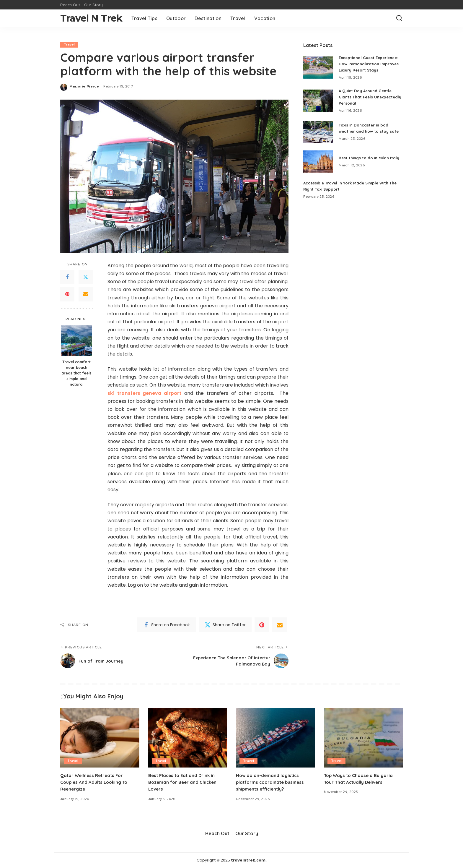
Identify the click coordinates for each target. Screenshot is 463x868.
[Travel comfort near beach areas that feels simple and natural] (77, 341)
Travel (70, 45)
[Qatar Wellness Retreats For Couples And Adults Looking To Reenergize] (100, 738)
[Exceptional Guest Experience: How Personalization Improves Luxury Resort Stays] (318, 68)
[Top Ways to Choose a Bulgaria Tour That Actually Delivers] (363, 738)
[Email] (86, 294)
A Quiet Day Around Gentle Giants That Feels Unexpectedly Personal (367, 97)
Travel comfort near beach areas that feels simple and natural (76, 373)
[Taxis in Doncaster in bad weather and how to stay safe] (318, 132)
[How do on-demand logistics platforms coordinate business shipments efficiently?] (275, 738)
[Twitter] (86, 277)
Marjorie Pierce (84, 86)
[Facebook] (67, 277)
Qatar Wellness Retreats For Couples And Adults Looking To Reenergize (95, 782)
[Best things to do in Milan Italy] (318, 162)
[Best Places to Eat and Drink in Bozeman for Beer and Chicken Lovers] (188, 738)
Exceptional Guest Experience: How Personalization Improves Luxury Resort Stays (370, 64)
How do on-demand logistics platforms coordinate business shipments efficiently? (271, 782)
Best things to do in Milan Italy (370, 158)
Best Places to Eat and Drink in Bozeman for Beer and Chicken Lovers (184, 782)
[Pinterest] (67, 294)
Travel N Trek (91, 18)
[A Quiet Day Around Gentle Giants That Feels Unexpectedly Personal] (318, 101)
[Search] (399, 18)
